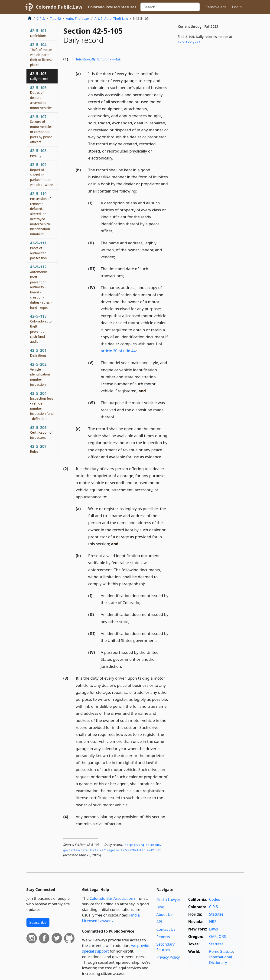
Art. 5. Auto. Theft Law (111, 18)
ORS (222, 937)
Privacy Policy (168, 957)
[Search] (170, 7)
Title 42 (55, 18)
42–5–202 (40, 374)
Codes (215, 899)
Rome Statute (221, 951)
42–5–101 (38, 33)
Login (237, 7)
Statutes (216, 914)
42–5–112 (41, 287)
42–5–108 (38, 153)
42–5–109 (42, 174)
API (159, 922)
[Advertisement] (209, 83)
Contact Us (166, 929)
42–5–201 (38, 353)
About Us (164, 914)
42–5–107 (41, 129)
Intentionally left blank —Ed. (98, 59)
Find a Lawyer (168, 900)
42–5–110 (41, 214)
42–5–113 (41, 329)
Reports (163, 937)
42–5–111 (39, 250)
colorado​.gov (188, 41)
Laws (214, 929)
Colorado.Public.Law (59, 7)
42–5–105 (39, 76)
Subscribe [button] (38, 922)
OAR (213, 937)
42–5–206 (41, 432)
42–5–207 (38, 449)
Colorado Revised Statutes (112, 7)
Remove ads (216, 7)
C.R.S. (41, 18)
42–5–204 (42, 406)
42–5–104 (41, 55)
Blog (160, 907)
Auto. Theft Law (78, 18)
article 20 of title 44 (118, 351)
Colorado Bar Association (111, 898)
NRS (213, 922)
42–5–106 (41, 98)
